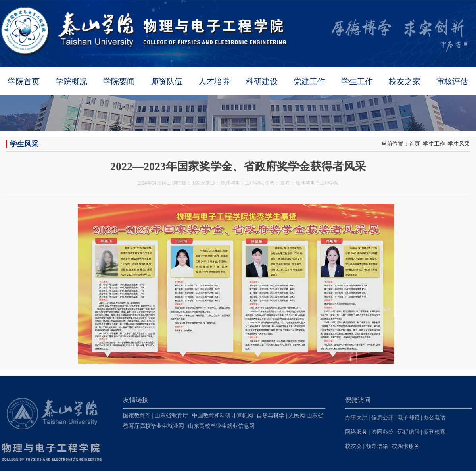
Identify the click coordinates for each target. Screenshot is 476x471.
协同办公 (382, 432)
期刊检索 (434, 432)
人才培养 (214, 81)
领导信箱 (377, 446)
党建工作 (309, 81)
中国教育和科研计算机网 (223, 416)
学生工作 (357, 81)
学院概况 (71, 81)
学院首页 (24, 81)
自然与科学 (271, 416)
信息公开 (382, 418)
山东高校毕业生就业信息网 (221, 426)
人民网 (297, 416)
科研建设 (262, 81)
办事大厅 (356, 418)
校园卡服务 (406, 446)
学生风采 (459, 144)
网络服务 (356, 432)
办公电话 (434, 418)
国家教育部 (137, 416)
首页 (415, 144)
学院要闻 (119, 81)
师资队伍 (167, 81)
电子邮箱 (409, 418)
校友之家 (405, 81)
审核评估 (452, 81)
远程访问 (409, 432)
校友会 (353, 446)
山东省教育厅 (171, 416)
